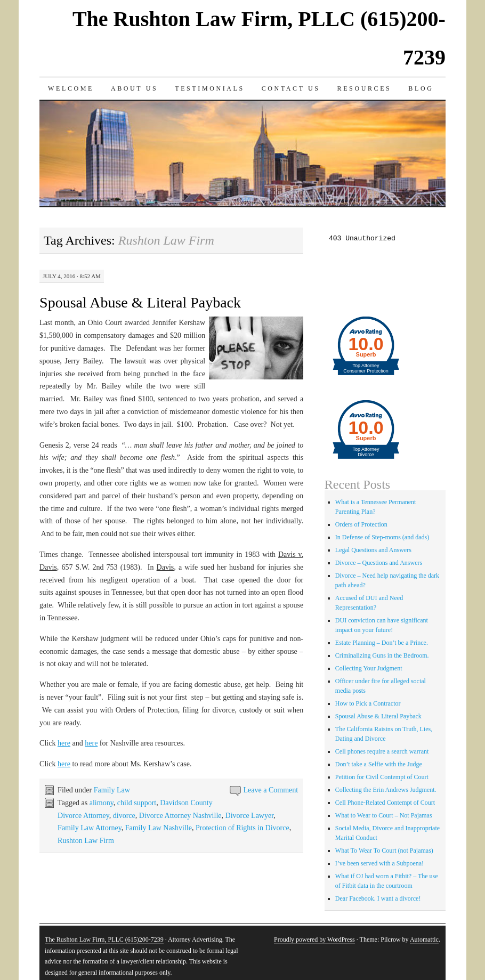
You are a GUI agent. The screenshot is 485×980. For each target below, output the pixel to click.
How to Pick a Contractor (368, 703)
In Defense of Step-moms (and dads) (382, 537)
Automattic (424, 939)
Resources (365, 88)
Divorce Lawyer (250, 816)
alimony (102, 803)
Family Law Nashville (159, 828)
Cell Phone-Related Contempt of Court (385, 803)
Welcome (71, 88)
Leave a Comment (271, 790)
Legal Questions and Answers (373, 550)
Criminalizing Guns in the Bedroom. (382, 655)
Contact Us (291, 88)
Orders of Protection (361, 524)
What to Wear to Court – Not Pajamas (384, 815)
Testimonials (210, 88)
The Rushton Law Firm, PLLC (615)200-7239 (104, 939)
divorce (124, 816)
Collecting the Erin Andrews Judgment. (386, 790)
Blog (421, 88)
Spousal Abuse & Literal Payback (140, 302)
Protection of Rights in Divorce (242, 828)
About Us (134, 88)
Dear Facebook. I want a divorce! (378, 898)
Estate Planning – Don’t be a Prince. (382, 643)
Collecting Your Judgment (369, 668)
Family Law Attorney (90, 828)
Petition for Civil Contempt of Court (382, 777)
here (64, 743)
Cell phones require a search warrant (382, 751)
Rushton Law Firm (86, 841)
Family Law (112, 790)
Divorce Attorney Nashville (180, 816)
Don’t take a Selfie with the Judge (379, 764)
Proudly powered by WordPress (314, 939)
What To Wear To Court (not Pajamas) (384, 851)
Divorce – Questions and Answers (379, 563)
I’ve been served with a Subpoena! (379, 863)
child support (137, 803)
